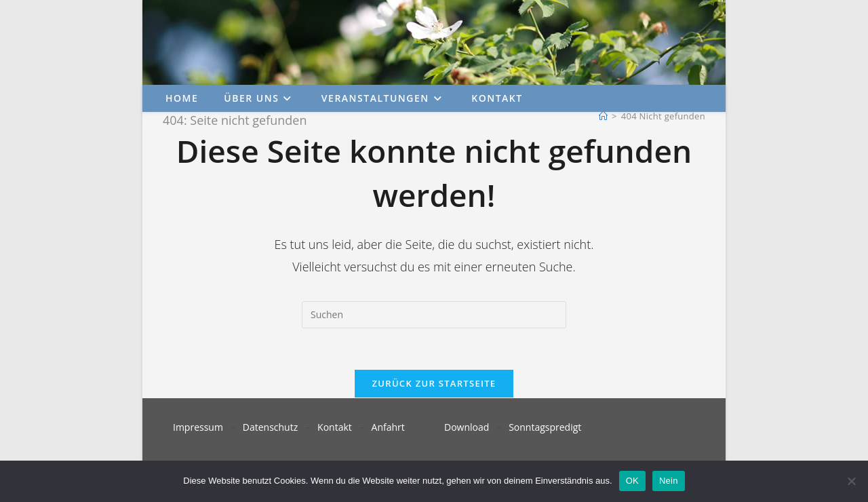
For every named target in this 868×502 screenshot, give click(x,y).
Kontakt (335, 427)
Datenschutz (270, 427)
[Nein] (851, 481)
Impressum (198, 427)
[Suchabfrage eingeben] (434, 315)
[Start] (603, 116)
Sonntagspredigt (545, 427)
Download (467, 427)
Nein (669, 481)
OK (632, 481)
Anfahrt (388, 427)
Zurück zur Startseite (434, 383)
